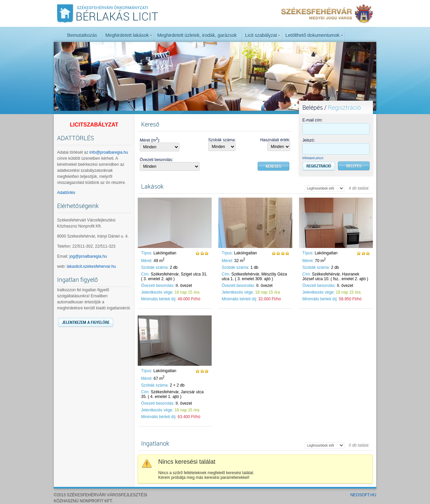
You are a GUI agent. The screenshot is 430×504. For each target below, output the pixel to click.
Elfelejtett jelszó (313, 158)
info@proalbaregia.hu (109, 152)
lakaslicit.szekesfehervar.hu (91, 266)
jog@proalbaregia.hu (88, 256)
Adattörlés (66, 193)
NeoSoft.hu (363, 495)
